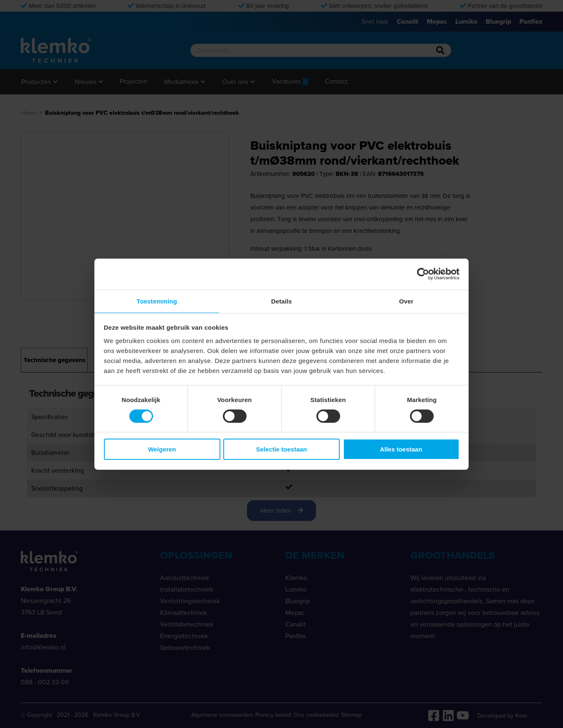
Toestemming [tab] (157, 300)
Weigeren (162, 450)
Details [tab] (281, 300)
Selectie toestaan (282, 450)
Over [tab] (406, 300)
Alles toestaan (401, 450)
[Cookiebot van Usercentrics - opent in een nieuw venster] (423, 274)
